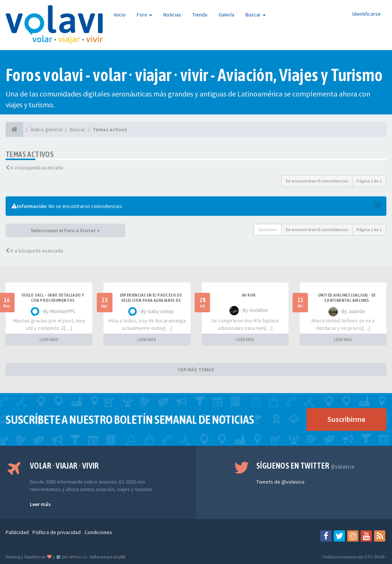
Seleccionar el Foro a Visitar (65, 230)
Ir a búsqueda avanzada (37, 168)
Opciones (268, 229)
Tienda (200, 15)
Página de (369, 181)
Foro (144, 15)
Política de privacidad (57, 532)
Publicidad (17, 532)
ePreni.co (77, 557)
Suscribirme (346, 419)
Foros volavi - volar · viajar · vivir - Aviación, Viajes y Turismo (194, 75)
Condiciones (98, 532)
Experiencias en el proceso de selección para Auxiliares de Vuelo (151, 300)
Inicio (120, 15)
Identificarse (367, 14)
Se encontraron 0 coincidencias (317, 181)
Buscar (256, 15)
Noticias (172, 15)
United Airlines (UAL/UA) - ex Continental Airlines (347, 298)
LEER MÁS (49, 339)
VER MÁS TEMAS (196, 370)
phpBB (119, 557)
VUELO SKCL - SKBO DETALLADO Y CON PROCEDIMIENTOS (53, 298)
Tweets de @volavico (280, 482)
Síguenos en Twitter (305, 466)
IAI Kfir (249, 295)
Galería (226, 15)
